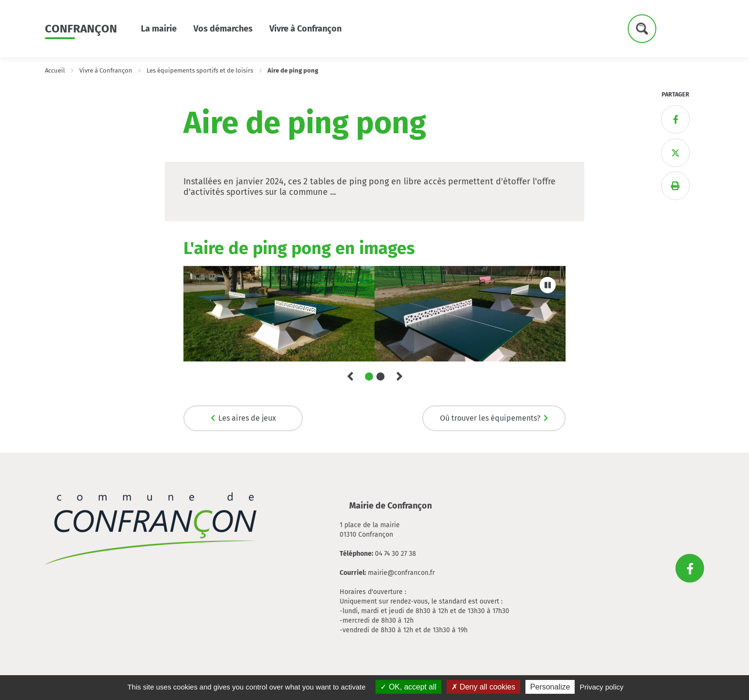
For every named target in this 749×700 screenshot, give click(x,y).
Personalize (550, 687)
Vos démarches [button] (223, 29)
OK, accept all (408, 687)
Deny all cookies (483, 687)
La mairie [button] (159, 29)
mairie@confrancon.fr (401, 573)
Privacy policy (602, 687)
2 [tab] (380, 377)
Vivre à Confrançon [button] (305, 29)
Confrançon (81, 29)
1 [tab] (369, 377)
